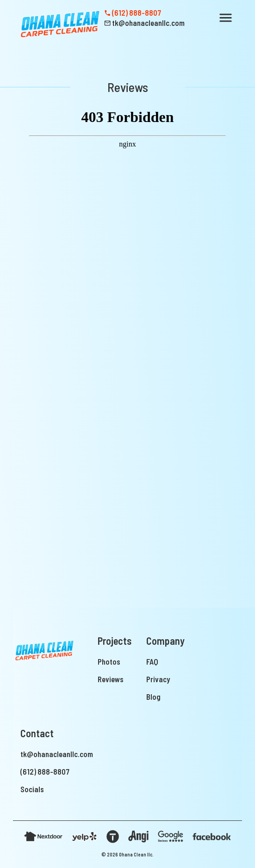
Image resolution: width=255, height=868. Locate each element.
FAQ (152, 661)
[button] (226, 18)
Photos (109, 661)
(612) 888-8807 (45, 771)
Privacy (158, 679)
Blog (153, 697)
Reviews (111, 679)
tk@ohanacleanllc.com (57, 754)
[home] (58, 24)
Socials (32, 789)
